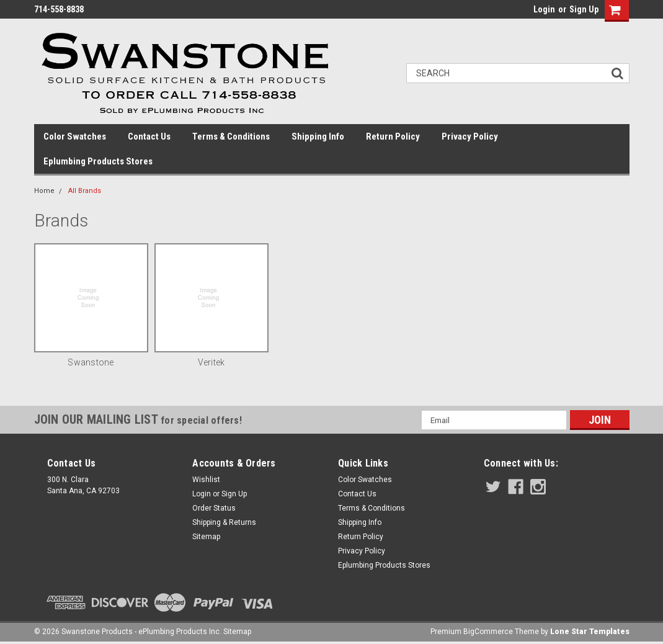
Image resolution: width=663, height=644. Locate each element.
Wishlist (206, 480)
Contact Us (149, 136)
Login (544, 9)
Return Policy (393, 136)
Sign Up (584, 9)
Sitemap (206, 537)
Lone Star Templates (590, 632)
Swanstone (91, 362)
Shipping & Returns (224, 522)
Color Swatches (75, 136)
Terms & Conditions (231, 136)
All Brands (85, 191)
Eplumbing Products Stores (98, 161)
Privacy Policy (470, 136)
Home (44, 191)
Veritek (211, 362)
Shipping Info (318, 136)
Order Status (214, 508)
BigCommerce (488, 632)
